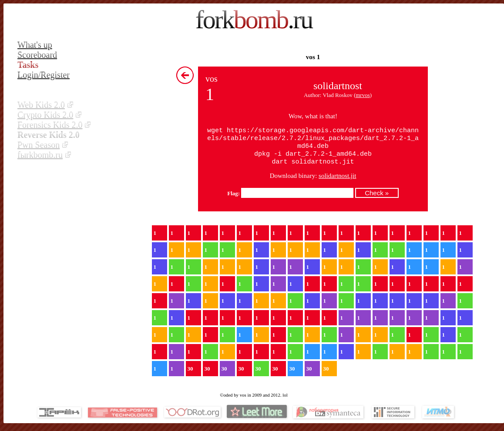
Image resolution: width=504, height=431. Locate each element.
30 (190, 373)
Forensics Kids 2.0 (50, 125)
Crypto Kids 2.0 (45, 115)
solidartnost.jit (337, 180)
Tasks (28, 65)
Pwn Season (39, 145)
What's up (35, 45)
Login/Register (44, 75)
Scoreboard (37, 55)
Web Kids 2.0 (41, 105)
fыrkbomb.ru (40, 155)
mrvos (363, 95)
